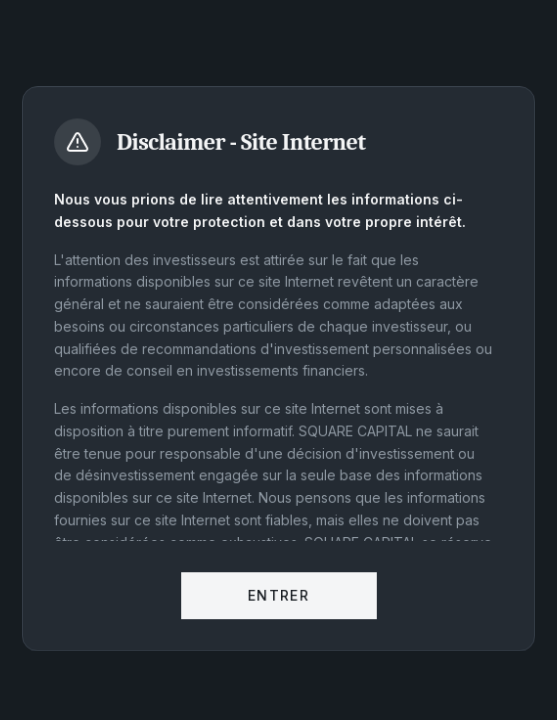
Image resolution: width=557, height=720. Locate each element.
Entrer (278, 599)
